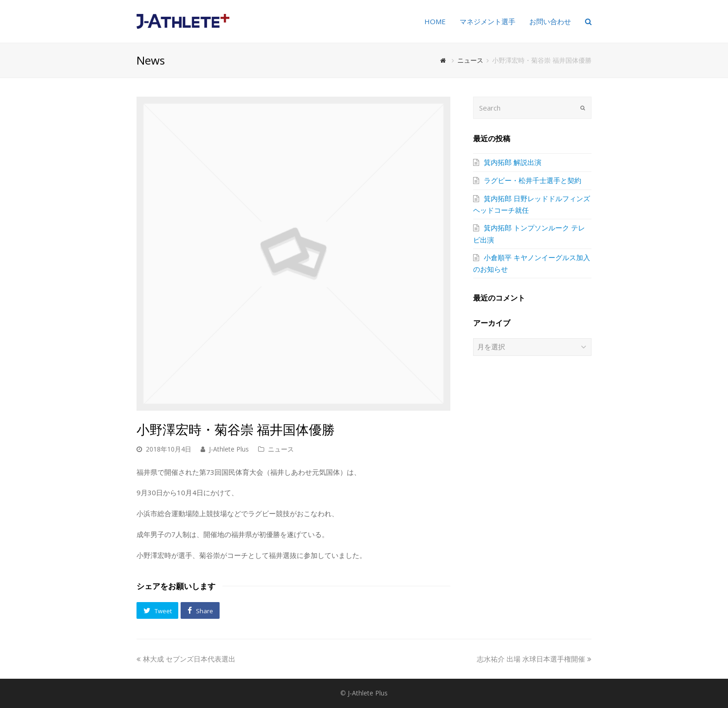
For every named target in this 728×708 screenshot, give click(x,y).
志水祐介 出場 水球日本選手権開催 (534, 659)
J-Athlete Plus (229, 449)
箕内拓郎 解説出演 (513, 162)
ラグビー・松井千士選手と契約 (533, 180)
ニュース (281, 449)
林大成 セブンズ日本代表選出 (186, 659)
